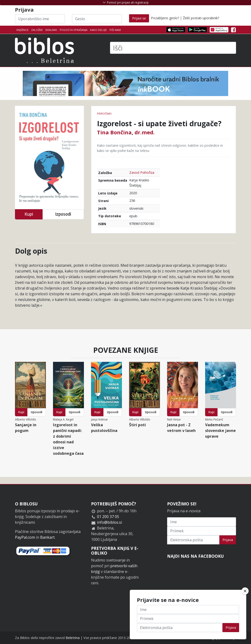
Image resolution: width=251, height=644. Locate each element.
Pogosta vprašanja (74, 30)
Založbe (37, 30)
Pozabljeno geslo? (165, 18)
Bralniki (51, 30)
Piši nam (115, 30)
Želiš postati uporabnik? (201, 18)
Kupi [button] (29, 214)
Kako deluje (98, 30)
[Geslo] (97, 19)
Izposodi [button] (63, 214)
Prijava (228, 540)
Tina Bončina (114, 132)
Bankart (47, 537)
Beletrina (73, 638)
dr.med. (145, 132)
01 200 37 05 (108, 517)
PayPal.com (25, 537)
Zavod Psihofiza (142, 172)
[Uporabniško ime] (40, 19)
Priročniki (104, 114)
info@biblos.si (109, 522)
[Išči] (173, 48)
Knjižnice (22, 30)
